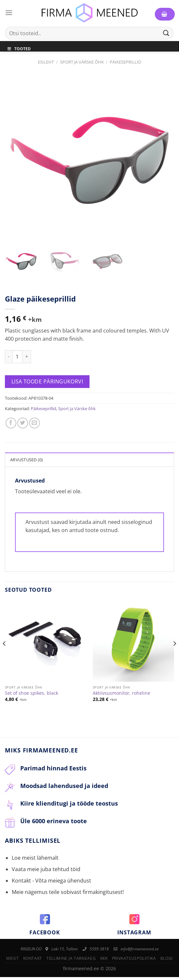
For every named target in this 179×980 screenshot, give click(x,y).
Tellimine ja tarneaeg (71, 962)
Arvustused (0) (27, 463)
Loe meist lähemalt (35, 861)
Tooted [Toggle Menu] (19, 49)
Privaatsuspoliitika (134, 962)
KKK (104, 962)
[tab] (89, 462)
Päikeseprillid (125, 62)
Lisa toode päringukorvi (47, 384)
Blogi (167, 962)
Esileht (46, 62)
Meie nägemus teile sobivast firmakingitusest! (68, 895)
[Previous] (5, 660)
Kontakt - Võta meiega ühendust (51, 884)
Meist (12, 962)
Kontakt (33, 962)
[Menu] (9, 13)
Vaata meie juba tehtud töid (46, 872)
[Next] (174, 660)
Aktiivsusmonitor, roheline (122, 696)
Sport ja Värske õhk (82, 62)
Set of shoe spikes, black (32, 696)
